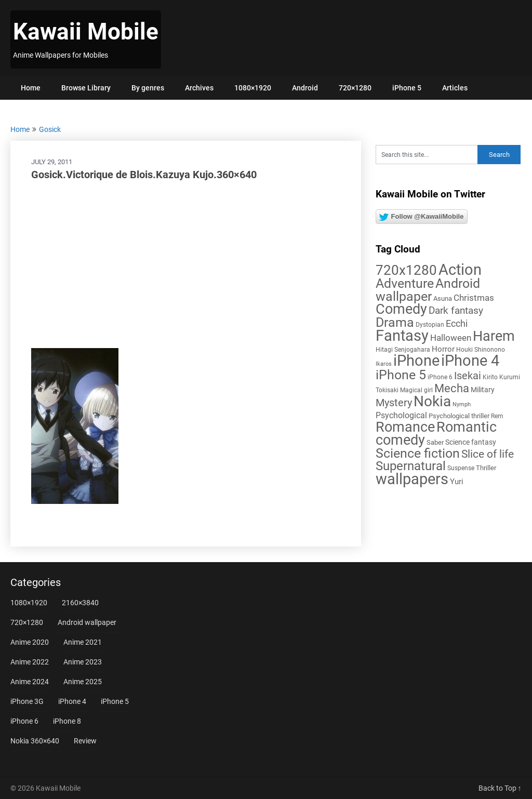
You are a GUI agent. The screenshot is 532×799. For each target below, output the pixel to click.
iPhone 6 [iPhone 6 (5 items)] (440, 377)
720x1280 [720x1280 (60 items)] (406, 270)
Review (85, 741)
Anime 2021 (83, 642)
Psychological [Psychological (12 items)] (401, 415)
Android (305, 88)
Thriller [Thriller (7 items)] (486, 468)
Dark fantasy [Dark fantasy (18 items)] (456, 311)
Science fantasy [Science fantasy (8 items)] (471, 442)
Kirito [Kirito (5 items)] (490, 377)
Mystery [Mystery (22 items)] (394, 403)
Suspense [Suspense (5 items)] (461, 468)
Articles (455, 88)
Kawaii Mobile (86, 32)
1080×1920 (253, 88)
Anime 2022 (30, 662)
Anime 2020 (30, 642)
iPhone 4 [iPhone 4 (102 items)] (470, 361)
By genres (148, 88)
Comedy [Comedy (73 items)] (401, 309)
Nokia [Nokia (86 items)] (432, 401)
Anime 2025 (83, 682)
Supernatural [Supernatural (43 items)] (411, 466)
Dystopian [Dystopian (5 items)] (430, 325)
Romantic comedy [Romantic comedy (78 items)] (436, 434)
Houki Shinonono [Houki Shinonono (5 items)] (481, 350)
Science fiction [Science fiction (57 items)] (418, 453)
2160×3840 (80, 603)
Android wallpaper (87, 622)
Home (31, 88)
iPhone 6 (24, 721)
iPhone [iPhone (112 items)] (416, 361)
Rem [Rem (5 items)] (497, 416)
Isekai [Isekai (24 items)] (468, 376)
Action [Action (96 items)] (460, 270)
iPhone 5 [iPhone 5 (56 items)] (401, 375)
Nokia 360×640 (35, 741)
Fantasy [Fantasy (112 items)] (402, 336)
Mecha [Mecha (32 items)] (452, 388)
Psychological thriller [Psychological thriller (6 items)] (459, 416)
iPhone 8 (67, 721)
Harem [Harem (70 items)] (494, 336)
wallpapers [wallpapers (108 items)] (412, 479)
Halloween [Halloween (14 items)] (451, 338)
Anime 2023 (83, 662)
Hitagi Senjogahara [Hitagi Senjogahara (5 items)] (403, 350)
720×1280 (355, 88)
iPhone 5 (407, 88)
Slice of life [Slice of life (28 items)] (488, 454)
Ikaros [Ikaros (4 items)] (384, 364)
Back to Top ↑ (500, 788)
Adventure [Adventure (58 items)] (405, 283)
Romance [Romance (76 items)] (405, 427)
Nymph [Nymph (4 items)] (462, 404)
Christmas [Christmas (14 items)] (474, 298)
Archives (199, 88)
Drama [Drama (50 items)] (395, 322)
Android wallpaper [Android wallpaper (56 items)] (428, 290)
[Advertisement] (185, 265)
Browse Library (86, 88)
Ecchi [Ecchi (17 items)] (457, 323)
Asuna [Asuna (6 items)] (443, 298)
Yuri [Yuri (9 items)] (457, 482)
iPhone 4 (72, 701)
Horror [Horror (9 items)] (443, 349)
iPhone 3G (27, 701)
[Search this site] (427, 155)
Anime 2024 (30, 682)
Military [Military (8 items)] (483, 390)
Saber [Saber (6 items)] (435, 442)
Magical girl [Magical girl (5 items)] (416, 390)
